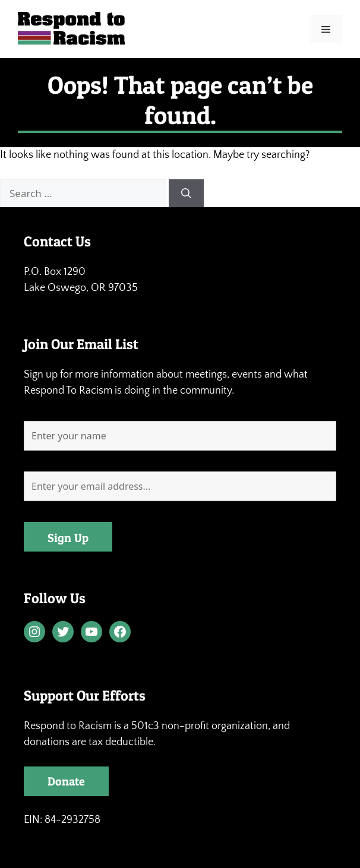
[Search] (186, 194)
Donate (66, 781)
